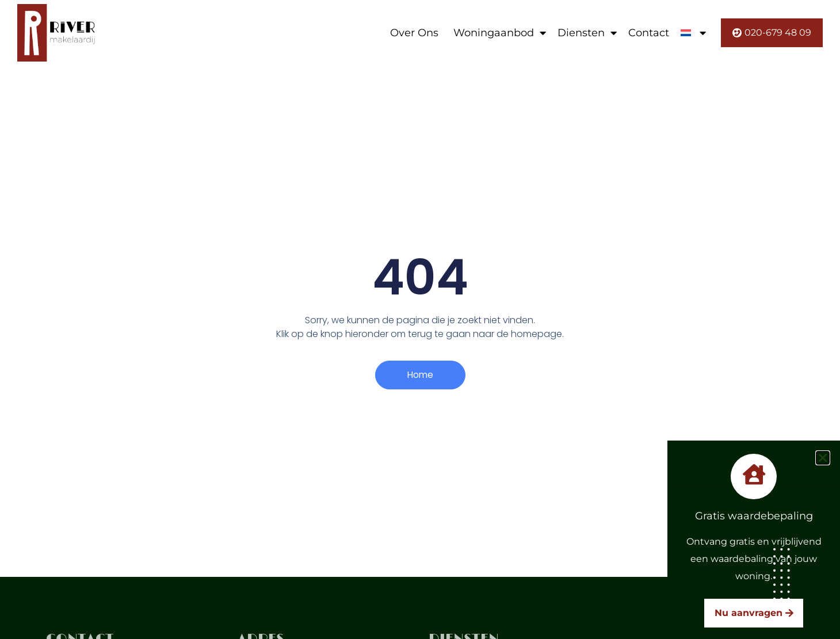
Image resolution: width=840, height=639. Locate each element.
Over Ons (414, 33)
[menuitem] (693, 33)
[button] (823, 458)
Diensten (587, 33)
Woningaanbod (500, 33)
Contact (649, 33)
